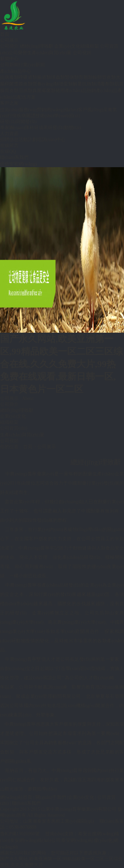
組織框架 (90, 46)
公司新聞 (9, 65)
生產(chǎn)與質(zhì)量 (49, 53)
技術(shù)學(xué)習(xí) (58, 116)
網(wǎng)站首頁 (16, 797)
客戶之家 (9, 103)
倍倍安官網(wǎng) (18, 164)
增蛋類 (66, 84)
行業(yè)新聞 (32, 65)
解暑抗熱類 (84, 84)
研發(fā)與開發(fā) (18, 122)
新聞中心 (9, 59)
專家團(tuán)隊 (15, 128)
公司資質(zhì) (14, 428)
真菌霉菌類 (44, 91)
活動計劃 (28, 140)
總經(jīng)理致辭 (37, 46)
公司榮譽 (18, 53)
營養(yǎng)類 (46, 84)
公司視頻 (82, 53)
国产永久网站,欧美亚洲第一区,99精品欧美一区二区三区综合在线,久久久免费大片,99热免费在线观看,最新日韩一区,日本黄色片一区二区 (61, 364)
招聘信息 (9, 140)
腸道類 (44, 77)
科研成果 (39, 128)
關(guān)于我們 (51, 797)
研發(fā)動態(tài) (64, 128)
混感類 (25, 91)
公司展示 (9, 40)
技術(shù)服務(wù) (18, 110)
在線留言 (9, 145)
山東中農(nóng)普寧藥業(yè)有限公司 (79, 809)
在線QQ (8, 151)
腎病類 (72, 77)
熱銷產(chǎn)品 (102, 91)
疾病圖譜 (26, 116)
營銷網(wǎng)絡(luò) (57, 110)
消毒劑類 (105, 84)
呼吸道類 (28, 77)
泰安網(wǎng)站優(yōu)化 (87, 840)
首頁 (5, 34)
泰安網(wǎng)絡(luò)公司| (36, 840)
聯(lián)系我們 (14, 157)
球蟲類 (58, 77)
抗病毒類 (9, 77)
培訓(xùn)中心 (51, 140)
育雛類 (86, 77)
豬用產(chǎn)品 (71, 91)
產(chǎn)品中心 (16, 71)
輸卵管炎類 (104, 77)
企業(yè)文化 (67, 46)
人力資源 (9, 134)
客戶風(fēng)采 (93, 110)
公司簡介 (9, 46)
